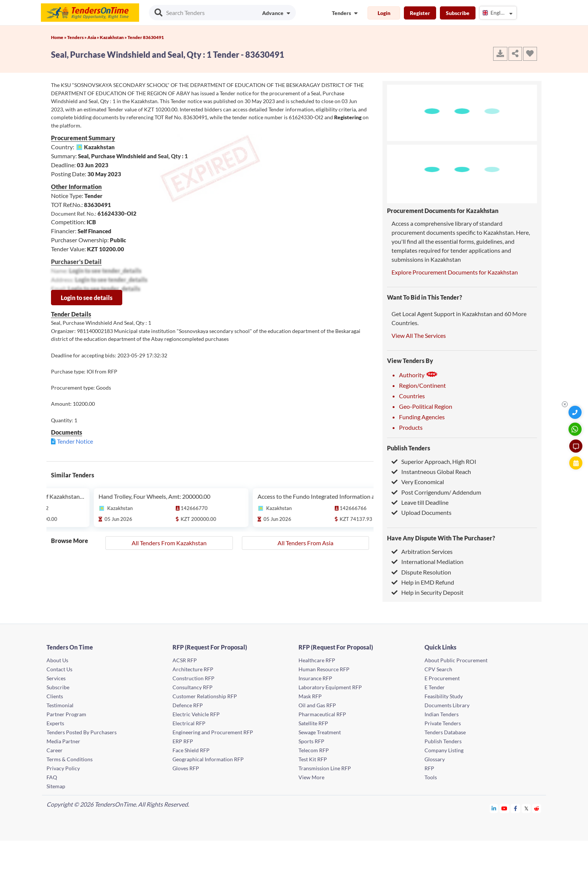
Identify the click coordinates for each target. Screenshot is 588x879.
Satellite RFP (313, 723)
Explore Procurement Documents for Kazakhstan (455, 272)
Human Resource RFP (324, 669)
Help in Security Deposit (427, 592)
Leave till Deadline (420, 502)
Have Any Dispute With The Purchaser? (441, 538)
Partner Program (66, 714)
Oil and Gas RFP (317, 705)
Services (56, 678)
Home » (59, 37)
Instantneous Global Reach (431, 472)
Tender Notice (75, 441)
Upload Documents (421, 512)
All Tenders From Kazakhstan (169, 543)
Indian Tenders (442, 714)
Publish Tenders (409, 448)
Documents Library (447, 705)
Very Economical (418, 482)
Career (55, 750)
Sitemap (56, 786)
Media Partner (63, 741)
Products (411, 427)
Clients (55, 696)
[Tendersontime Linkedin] (494, 808)
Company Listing (444, 750)
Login (384, 13)
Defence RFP (188, 705)
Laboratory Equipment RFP (330, 687)
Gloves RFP (186, 768)
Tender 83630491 (146, 37)
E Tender (435, 687)
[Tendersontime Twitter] (526, 808)
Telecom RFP (314, 750)
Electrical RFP (189, 723)
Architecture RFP (193, 669)
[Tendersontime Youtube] (505, 808)
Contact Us (59, 669)
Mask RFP (310, 696)
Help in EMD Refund (423, 582)
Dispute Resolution (421, 572)
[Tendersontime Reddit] (537, 808)
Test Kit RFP (313, 759)
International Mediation (427, 562)
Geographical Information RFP (208, 759)
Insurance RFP (315, 678)
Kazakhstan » (114, 37)
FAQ (52, 777)
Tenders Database (445, 732)
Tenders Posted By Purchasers (82, 732)
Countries (412, 396)
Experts (55, 723)
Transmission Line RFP (325, 768)
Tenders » (77, 37)
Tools (431, 777)
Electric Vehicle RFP (196, 714)
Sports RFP (311, 741)
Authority (418, 375)
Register (420, 13)
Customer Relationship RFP (205, 696)
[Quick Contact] (576, 412)
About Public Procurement (456, 660)
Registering (348, 117)
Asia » (94, 37)
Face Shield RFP (191, 750)
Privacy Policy (63, 768)
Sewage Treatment (320, 732)
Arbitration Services (422, 551)
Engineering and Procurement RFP (213, 732)
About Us (57, 660)
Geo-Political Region (426, 406)
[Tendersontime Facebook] (516, 808)
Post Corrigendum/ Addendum (436, 492)
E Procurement (442, 678)
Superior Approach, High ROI (434, 461)
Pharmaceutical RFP (322, 714)
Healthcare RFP (317, 660)
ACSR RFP (185, 660)
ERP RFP (183, 741)
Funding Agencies (422, 417)
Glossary (435, 759)
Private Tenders (443, 723)
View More (311, 777)
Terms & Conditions (70, 759)
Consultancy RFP (193, 687)
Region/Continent (422, 385)
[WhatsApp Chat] (576, 429)
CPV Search (438, 669)
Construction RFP (193, 678)
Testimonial (60, 705)
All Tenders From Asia (305, 543)
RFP (429, 768)
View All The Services (419, 335)
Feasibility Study (444, 696)
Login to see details (87, 298)
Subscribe (458, 13)
